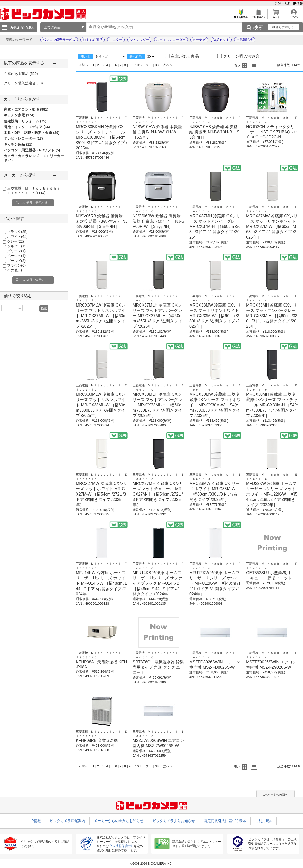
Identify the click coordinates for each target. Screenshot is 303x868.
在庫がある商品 (21, 74)
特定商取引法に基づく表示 (225, 821)
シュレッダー (139, 40)
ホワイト (17, 237)
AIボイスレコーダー (171, 40)
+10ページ (141, 65)
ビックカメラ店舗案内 (67, 821)
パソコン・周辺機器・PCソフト (32, 150)
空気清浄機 (245, 40)
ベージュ (16, 256)
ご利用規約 (283, 3)
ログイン (294, 16)
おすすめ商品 (92, 40)
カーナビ (199, 40)
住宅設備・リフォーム (25, 121)
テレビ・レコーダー (23, 138)
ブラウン (16, 265)
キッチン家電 (19, 115)
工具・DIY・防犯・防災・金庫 (32, 133)
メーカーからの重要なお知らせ (119, 821)
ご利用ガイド (258, 16)
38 (157, 65)
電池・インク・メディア (27, 127)
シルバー (17, 246)
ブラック (17, 232)
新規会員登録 (241, 16)
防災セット (221, 40)
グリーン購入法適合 (23, 83)
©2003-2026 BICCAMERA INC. (151, 864)
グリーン (16, 251)
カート (276, 16)
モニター (116, 40)
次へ (166, 65)
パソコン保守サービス (59, 40)
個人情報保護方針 (122, 846)
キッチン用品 (18, 144)
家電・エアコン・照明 (26, 109)
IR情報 (298, 3)
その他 (15, 270)
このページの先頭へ (275, 794)
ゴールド (16, 261)
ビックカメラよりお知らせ (174, 821)
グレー (16, 241)
